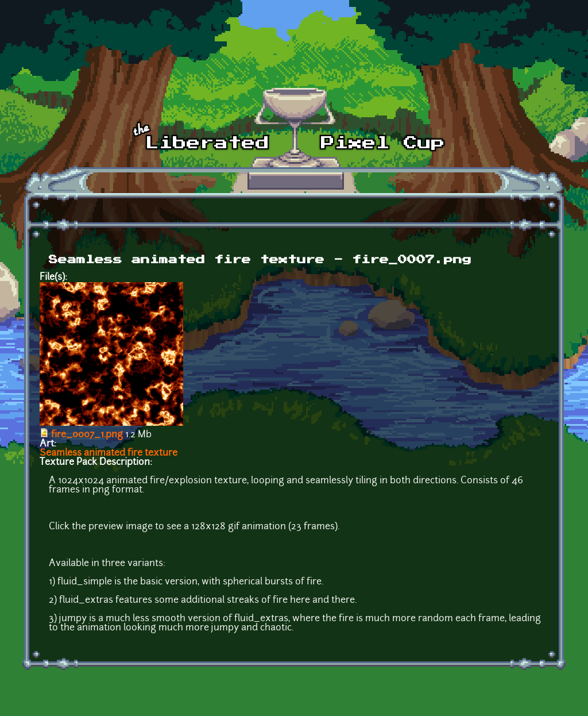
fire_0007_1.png (87, 435)
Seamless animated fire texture (109, 453)
